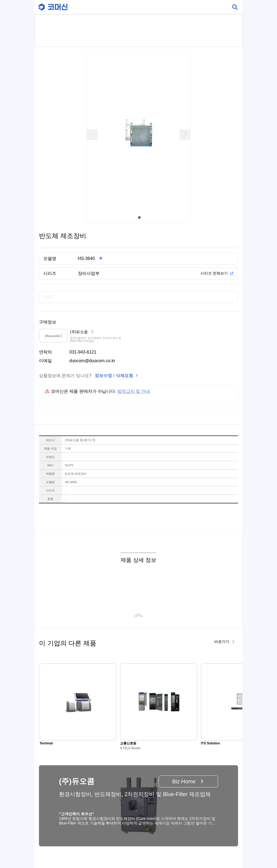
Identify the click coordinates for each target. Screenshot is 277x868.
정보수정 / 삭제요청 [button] (114, 376)
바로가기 (88, 440)
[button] (147, 259)
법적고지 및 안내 (134, 391)
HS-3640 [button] (86, 258)
